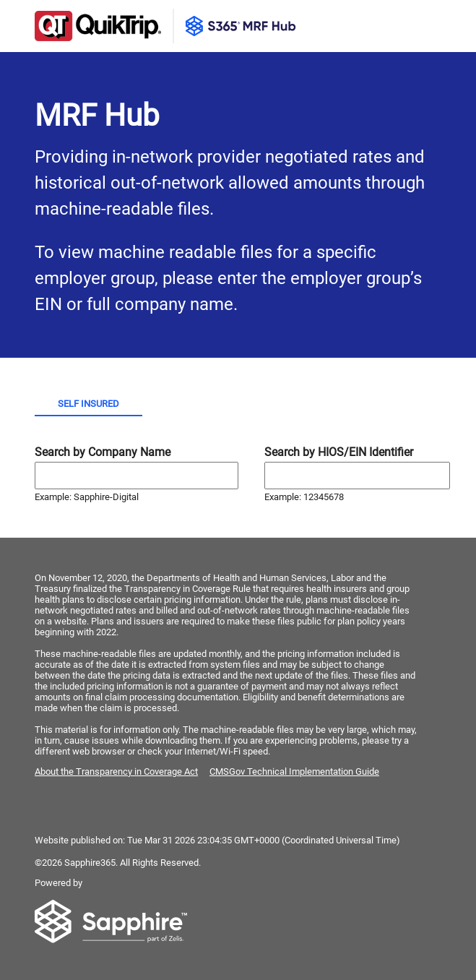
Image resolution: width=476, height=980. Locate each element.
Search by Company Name (103, 452)
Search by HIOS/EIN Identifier (339, 452)
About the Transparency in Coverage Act (116, 771)
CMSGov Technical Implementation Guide (294, 771)
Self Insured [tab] (88, 404)
